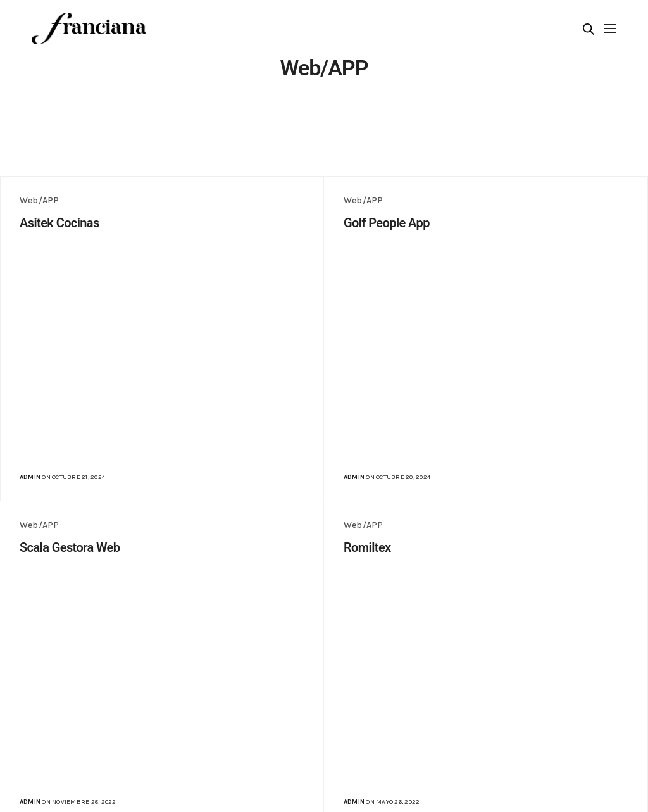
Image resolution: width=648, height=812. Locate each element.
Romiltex (367, 547)
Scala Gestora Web (70, 547)
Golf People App (387, 223)
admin (30, 477)
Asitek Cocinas (59, 223)
